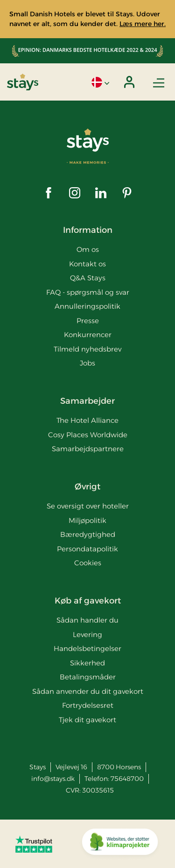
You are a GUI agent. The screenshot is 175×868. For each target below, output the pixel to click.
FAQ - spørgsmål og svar (88, 292)
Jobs (87, 363)
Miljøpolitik (87, 520)
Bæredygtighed (88, 534)
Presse (88, 321)
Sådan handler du (87, 620)
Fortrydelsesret (88, 705)
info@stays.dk (53, 779)
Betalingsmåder (88, 677)
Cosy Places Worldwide (88, 435)
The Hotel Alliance (87, 420)
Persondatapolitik (87, 549)
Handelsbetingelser (87, 648)
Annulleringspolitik (87, 306)
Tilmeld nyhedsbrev (87, 349)
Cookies (88, 563)
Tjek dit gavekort (87, 720)
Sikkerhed (87, 663)
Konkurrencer (88, 335)
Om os (88, 249)
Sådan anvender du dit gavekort (88, 691)
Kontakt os (87, 264)
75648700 (127, 779)
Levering (87, 634)
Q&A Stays (88, 278)
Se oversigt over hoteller (88, 506)
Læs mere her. (143, 24)
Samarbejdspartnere (88, 449)
